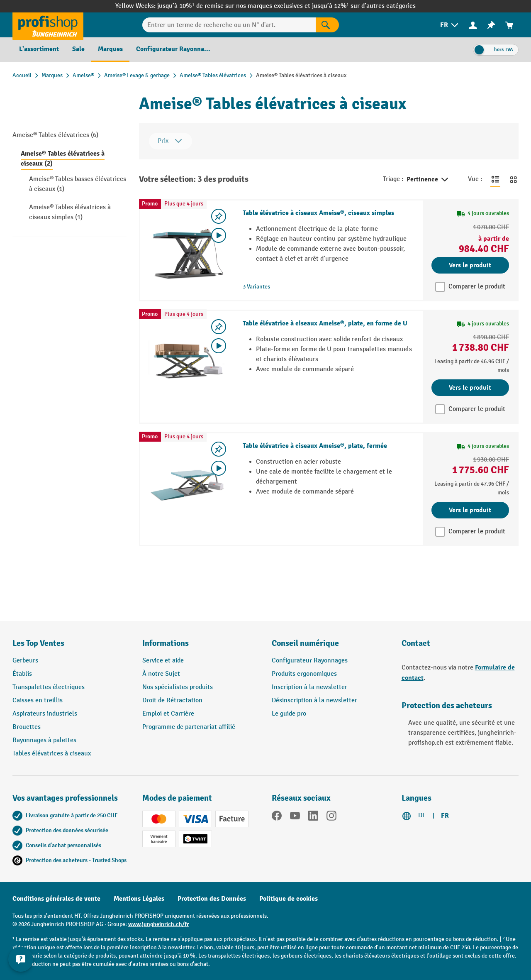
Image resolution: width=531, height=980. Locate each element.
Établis (22, 674)
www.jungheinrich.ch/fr (158, 924)
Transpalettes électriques (49, 687)
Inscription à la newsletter (309, 687)
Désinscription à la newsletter (314, 700)
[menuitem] (450, 25)
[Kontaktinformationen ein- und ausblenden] (21, 959)
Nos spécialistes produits (178, 687)
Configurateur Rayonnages (310, 661)
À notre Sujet (161, 674)
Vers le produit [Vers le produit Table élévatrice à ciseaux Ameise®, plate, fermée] (470, 510)
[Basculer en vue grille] (514, 179)
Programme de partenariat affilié (189, 727)
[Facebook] (277, 817)
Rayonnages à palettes (44, 740)
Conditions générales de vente (56, 899)
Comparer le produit (477, 287)
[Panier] (509, 25)
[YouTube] (295, 817)
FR (445, 816)
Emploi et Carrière (168, 714)
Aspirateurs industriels (45, 714)
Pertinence (428, 180)
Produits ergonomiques (304, 674)
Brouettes (27, 727)
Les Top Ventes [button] (38, 643)
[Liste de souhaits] (491, 25)
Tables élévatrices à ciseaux (52, 754)
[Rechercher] (327, 25)
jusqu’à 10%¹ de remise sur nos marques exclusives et (234, 6)
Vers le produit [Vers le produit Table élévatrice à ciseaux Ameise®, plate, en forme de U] (470, 388)
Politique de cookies (289, 899)
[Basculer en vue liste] (495, 179)
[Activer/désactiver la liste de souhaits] (219, 216)
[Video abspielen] (219, 235)
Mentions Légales (139, 899)
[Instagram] (331, 817)
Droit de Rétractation (172, 700)
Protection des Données (212, 899)
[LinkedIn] (313, 817)
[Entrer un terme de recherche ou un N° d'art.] (229, 25)
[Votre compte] (473, 25)
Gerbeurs (25, 661)
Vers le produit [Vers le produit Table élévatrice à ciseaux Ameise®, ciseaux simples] (470, 265)
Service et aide (163, 661)
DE (422, 815)
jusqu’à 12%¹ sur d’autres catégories (364, 6)
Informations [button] (166, 643)
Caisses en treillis (38, 700)
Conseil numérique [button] (305, 643)
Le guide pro (289, 714)
